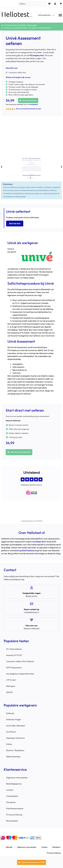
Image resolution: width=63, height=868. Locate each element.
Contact (10, 790)
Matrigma (11, 686)
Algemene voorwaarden (17, 778)
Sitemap (9, 847)
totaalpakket (33, 104)
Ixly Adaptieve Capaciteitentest (20, 674)
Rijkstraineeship (13, 757)
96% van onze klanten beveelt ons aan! (29, 109)
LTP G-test (11, 680)
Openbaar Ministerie (15, 738)
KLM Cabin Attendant (16, 726)
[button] (60, 15)
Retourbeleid (12, 821)
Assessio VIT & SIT (14, 655)
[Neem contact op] (32, 604)
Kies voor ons (31, 626)
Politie (9, 744)
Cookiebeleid (12, 796)
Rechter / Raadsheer (15, 750)
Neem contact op (31, 609)
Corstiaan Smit (39, 542)
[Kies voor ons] (32, 620)
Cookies (44, 847)
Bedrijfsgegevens (14, 784)
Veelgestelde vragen (31, 593)
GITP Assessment (14, 668)
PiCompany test (37, 55)
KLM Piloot (11, 732)
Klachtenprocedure (15, 808)
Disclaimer (11, 802)
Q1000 (9, 692)
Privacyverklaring (14, 815)
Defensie (10, 713)
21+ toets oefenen (14, 649)
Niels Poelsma (28, 550)
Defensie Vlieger (14, 719)
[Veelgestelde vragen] (32, 588)
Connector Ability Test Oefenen (20, 661)
